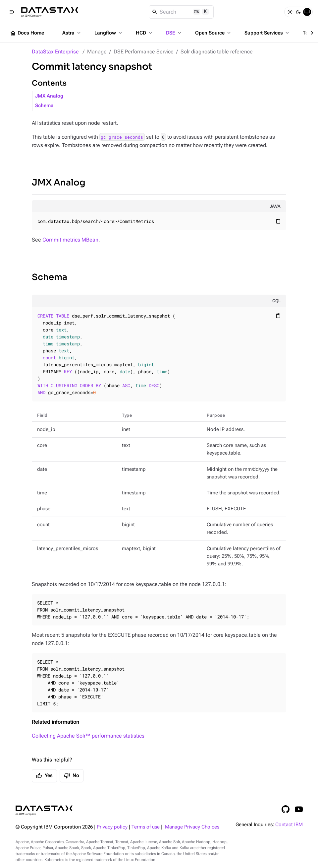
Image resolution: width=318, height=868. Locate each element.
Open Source (213, 33)
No (72, 776)
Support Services (267, 33)
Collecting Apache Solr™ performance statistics (88, 736)
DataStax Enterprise (55, 52)
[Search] (181, 12)
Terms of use (146, 827)
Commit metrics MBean (70, 240)
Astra (72, 33)
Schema (44, 106)
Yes (44, 776)
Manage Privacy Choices (192, 827)
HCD (145, 33)
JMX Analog (49, 96)
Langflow (109, 33)
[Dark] (298, 12)
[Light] (290, 12)
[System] (307, 12)
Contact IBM (289, 825)
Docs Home (27, 33)
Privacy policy (112, 827)
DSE (174, 33)
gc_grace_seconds (122, 137)
